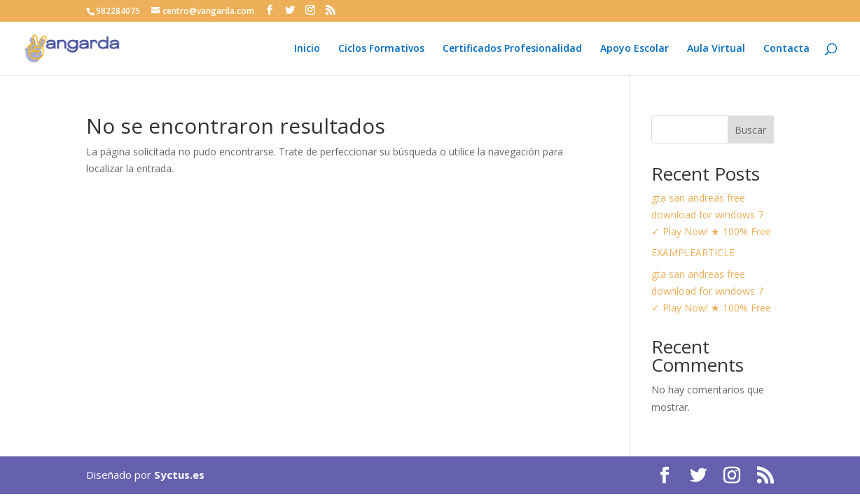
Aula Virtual (716, 49)
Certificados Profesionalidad (512, 49)
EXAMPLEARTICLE (693, 252)
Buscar (750, 130)
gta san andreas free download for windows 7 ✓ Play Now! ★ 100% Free (711, 215)
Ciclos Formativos (381, 49)
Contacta (786, 49)
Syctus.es (179, 475)
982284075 (118, 11)
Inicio (307, 49)
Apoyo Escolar (634, 49)
